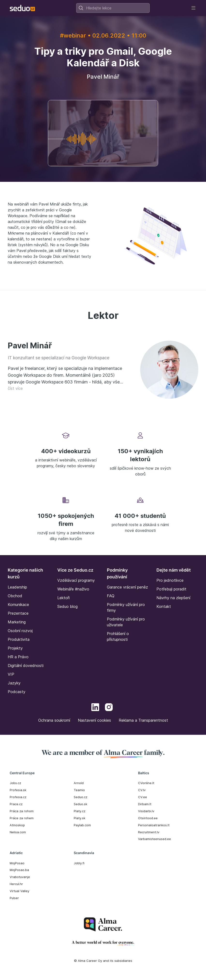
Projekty (15, 648)
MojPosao (17, 863)
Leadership (17, 587)
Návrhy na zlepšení (173, 598)
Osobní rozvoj (20, 631)
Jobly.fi (79, 863)
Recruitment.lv (149, 832)
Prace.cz (16, 804)
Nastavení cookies (94, 720)
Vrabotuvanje (20, 877)
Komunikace (18, 605)
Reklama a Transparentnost (143, 720)
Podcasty (17, 692)
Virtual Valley (19, 891)
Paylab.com (82, 825)
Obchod (15, 596)
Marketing (17, 622)
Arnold (79, 783)
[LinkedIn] (95, 708)
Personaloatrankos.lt (154, 825)
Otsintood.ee (148, 818)
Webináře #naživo (73, 589)
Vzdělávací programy (76, 580)
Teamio (79, 790)
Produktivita (19, 639)
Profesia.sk (18, 790)
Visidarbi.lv (146, 811)
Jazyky (14, 683)
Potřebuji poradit (171, 589)
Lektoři (63, 598)
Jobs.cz (15, 783)
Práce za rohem (22, 818)
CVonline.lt (146, 783)
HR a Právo (18, 657)
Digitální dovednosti (26, 666)
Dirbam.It (145, 804)
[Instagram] (109, 708)
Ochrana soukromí (54, 720)
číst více (15, 388)
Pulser (14, 898)
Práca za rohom (22, 811)
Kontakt (164, 606)
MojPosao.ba (19, 870)
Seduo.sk (81, 804)
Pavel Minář (30, 346)
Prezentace (18, 613)
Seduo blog (67, 606)
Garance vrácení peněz (127, 587)
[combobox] (113, 8)
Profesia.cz (18, 797)
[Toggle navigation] (193, 8)
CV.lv (142, 790)
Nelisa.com (18, 832)
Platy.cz (80, 811)
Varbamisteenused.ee (154, 839)
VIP (11, 674)
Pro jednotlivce (170, 580)
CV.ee (143, 797)
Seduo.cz (81, 797)
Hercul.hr (16, 884)
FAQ (111, 596)
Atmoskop (17, 825)
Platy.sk (80, 818)
